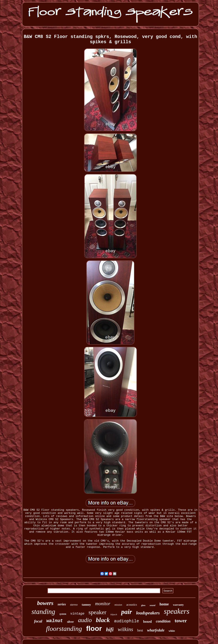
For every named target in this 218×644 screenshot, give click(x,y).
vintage (77, 614)
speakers (177, 611)
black (103, 620)
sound (153, 605)
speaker (98, 612)
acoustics (132, 605)
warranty (178, 605)
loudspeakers (148, 613)
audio (85, 620)
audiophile (127, 621)
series (62, 604)
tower (181, 621)
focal (38, 621)
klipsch (114, 614)
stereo (74, 605)
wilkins (125, 629)
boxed (147, 622)
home (164, 604)
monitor (103, 604)
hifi (110, 630)
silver (71, 622)
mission (118, 605)
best (140, 630)
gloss (143, 605)
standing (43, 612)
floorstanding (64, 629)
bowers (45, 603)
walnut (54, 621)
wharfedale (156, 630)
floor (94, 628)
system (63, 614)
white (172, 631)
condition (163, 621)
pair (127, 612)
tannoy (86, 605)
